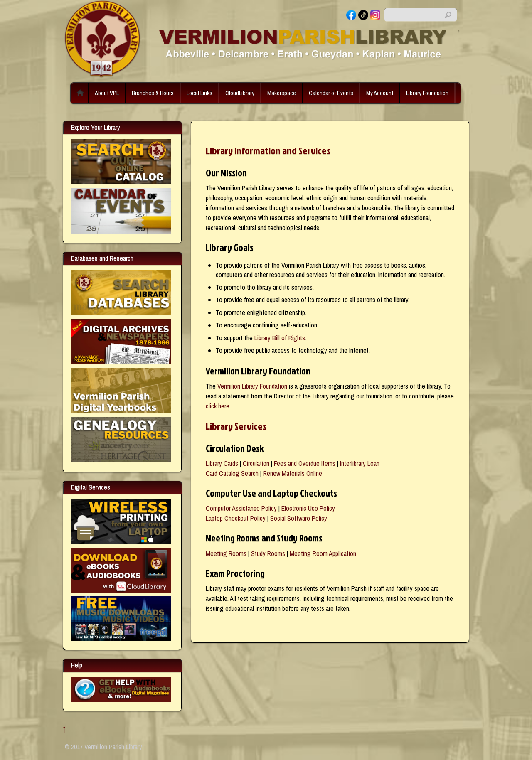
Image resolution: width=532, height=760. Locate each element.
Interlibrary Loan (360, 463)
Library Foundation (427, 93)
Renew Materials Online (293, 473)
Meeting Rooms (226, 553)
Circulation (256, 463)
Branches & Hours (153, 93)
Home (80, 93)
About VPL (107, 93)
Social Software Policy (299, 518)
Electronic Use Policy (308, 508)
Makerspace (282, 93)
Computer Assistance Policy (241, 508)
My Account (380, 93)
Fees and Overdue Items (305, 463)
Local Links (199, 93)
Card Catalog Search (232, 473)
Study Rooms (268, 553)
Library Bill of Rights (280, 338)
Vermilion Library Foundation (252, 386)
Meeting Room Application (323, 553)
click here (218, 406)
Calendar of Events (331, 93)
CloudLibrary (240, 93)
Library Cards (222, 463)
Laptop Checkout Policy (236, 518)
